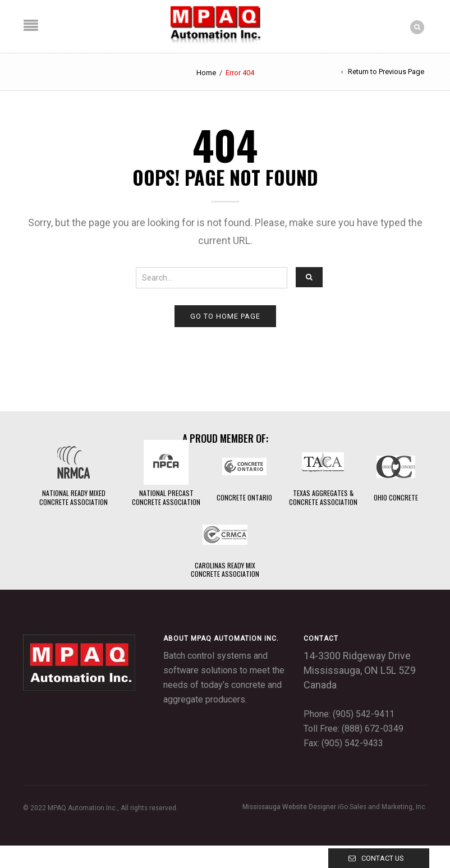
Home (206, 73)
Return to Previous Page (386, 72)
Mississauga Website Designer (289, 807)
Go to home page (225, 316)
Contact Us (382, 858)
